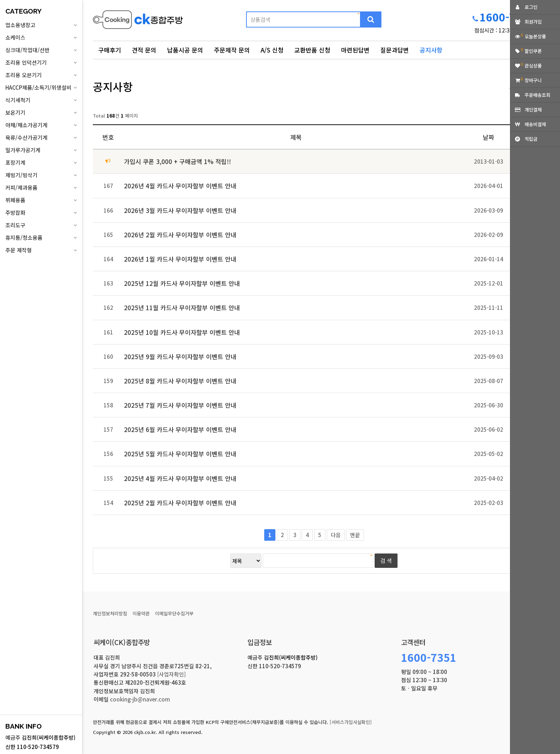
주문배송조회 (537, 95)
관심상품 (533, 66)
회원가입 (533, 22)
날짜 (489, 137)
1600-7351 (507, 17)
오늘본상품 (535, 36)
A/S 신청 (272, 50)
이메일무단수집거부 (174, 613)
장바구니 (533, 80)
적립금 (531, 139)
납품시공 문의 (185, 50)
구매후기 (110, 50)
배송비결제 (535, 124)
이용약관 (141, 613)
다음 (336, 535)
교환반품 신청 (312, 50)
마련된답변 (355, 50)
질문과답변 (395, 50)
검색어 (93, 79)
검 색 (386, 560)
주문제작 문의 (232, 50)
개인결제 (533, 110)
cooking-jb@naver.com (140, 699)
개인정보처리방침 (110, 613)
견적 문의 (144, 50)
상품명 (93, 9)
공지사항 (431, 50)
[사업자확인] (171, 674)
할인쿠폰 (533, 51)
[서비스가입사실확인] (351, 722)
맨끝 (355, 535)
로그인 (531, 7)
